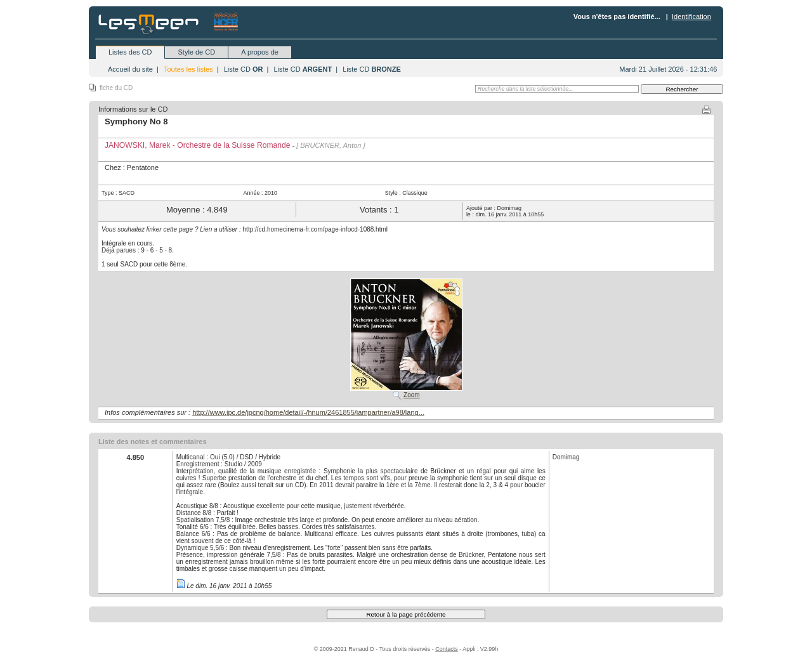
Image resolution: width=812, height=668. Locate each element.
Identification (691, 16)
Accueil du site (130, 69)
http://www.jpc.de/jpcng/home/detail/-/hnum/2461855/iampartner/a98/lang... (308, 412)
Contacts (447, 649)
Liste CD (244, 69)
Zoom (412, 395)
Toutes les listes (188, 69)
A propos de (260, 52)
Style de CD (196, 52)
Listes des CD (130, 52)
